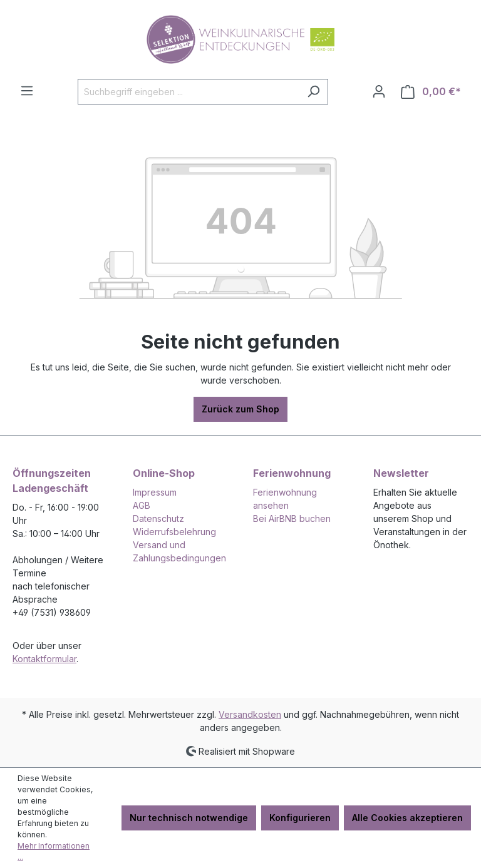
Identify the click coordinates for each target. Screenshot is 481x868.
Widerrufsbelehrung (174, 532)
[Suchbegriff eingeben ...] (189, 92)
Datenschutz (158, 518)
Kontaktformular (44, 659)
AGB (142, 505)
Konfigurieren (300, 818)
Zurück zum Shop (240, 409)
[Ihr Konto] (379, 91)
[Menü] (27, 91)
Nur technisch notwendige (189, 818)
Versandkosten (250, 714)
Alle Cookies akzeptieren (407, 818)
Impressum (155, 492)
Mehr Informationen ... (54, 851)
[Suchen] (313, 92)
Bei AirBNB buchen (292, 518)
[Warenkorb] (431, 92)
